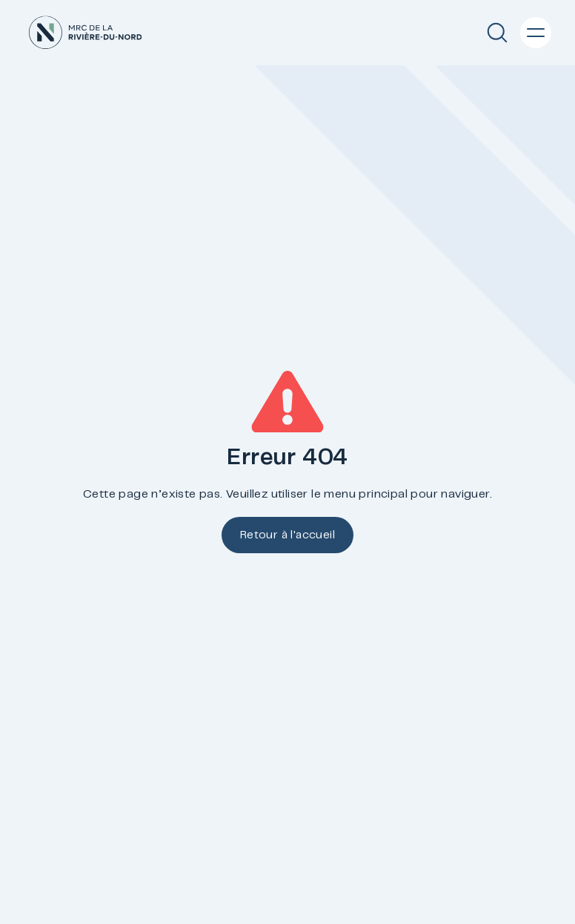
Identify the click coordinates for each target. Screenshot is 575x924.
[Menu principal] (536, 33)
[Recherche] (497, 33)
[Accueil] (85, 33)
